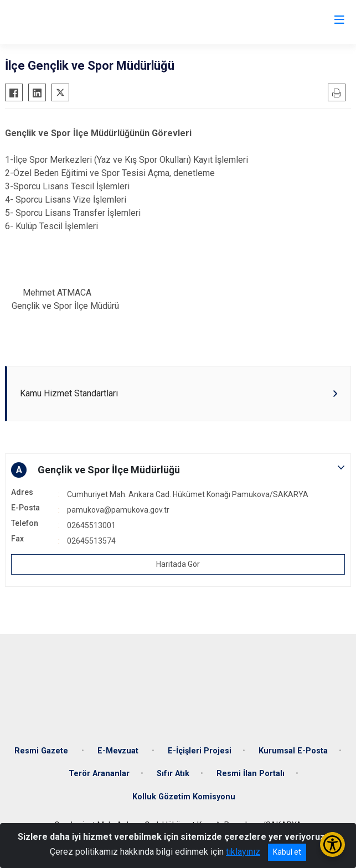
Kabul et (287, 852)
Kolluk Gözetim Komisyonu (184, 797)
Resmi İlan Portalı (251, 774)
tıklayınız (243, 852)
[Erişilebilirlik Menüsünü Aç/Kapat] (332, 844)
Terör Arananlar (99, 774)
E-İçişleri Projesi (200, 751)
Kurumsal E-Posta (293, 751)
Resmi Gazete (42, 751)
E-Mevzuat (119, 751)
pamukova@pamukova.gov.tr (118, 510)
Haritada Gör (178, 564)
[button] (178, 470)
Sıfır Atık (173, 774)
